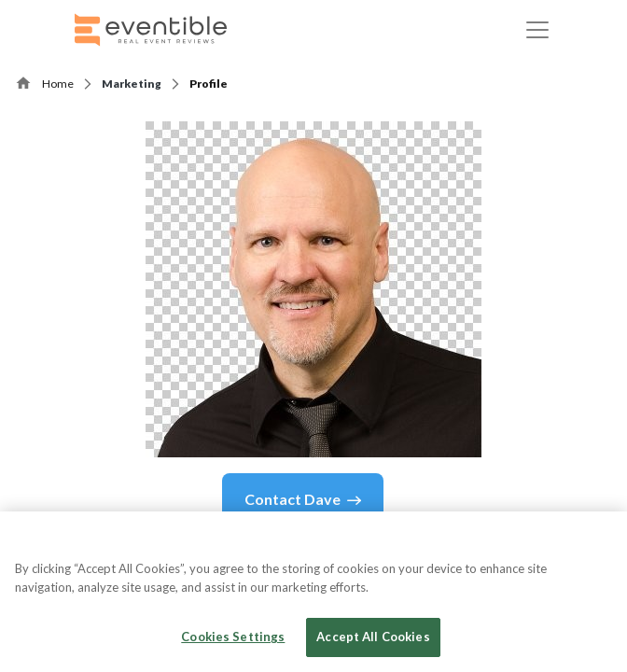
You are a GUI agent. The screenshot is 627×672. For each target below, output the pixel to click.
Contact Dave (303, 499)
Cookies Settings (233, 637)
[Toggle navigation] (537, 30)
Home (58, 84)
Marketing (132, 84)
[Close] (597, 541)
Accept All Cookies (373, 637)
